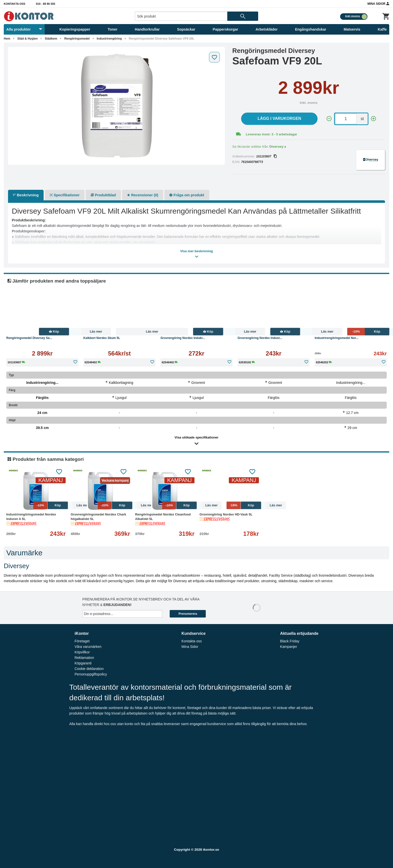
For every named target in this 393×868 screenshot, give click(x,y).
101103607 (266, 156)
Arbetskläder (267, 29)
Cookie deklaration (89, 669)
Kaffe (382, 29)
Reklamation (84, 658)
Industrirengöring (109, 39)
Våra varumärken (88, 647)
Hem (7, 39)
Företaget (82, 641)
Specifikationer (65, 195)
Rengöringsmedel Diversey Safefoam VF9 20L (162, 39)
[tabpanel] (116, 106)
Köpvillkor (82, 652)
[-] (329, 119)
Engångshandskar (311, 29)
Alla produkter (24, 29)
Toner (113, 29)
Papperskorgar (226, 29)
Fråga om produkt (187, 195)
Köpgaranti (83, 663)
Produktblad (103, 195)
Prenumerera (188, 614)
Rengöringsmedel (77, 39)
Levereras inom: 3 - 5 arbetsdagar (272, 134)
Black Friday (290, 641)
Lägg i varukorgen (279, 118)
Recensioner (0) (143, 195)
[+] (373, 119)
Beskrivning (26, 195)
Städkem (51, 39)
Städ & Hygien (27, 39)
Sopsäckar (186, 29)
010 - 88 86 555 (45, 4)
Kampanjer (289, 647)
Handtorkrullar (147, 29)
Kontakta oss (15, 4)
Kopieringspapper (75, 29)
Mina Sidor (378, 4)
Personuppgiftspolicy (91, 674)
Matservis (352, 29)
